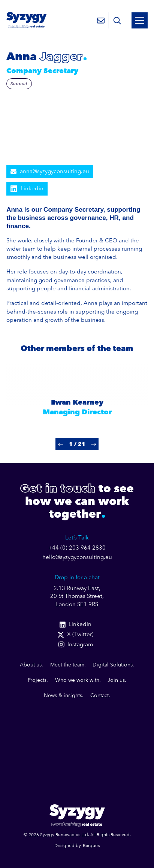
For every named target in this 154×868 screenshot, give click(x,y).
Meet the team (67, 665)
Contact (99, 695)
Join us (116, 680)
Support (19, 84)
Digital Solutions (113, 665)
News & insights (63, 695)
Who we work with (77, 680)
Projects (37, 680)
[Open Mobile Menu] (140, 20)
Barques (91, 846)
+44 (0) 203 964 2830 (77, 548)
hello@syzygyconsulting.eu (77, 557)
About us (31, 665)
